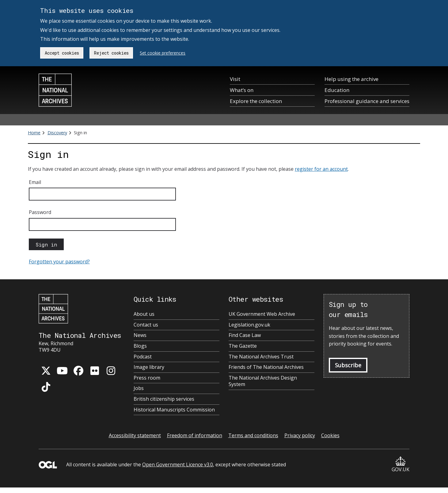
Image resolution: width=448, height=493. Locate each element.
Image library (149, 367)
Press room (147, 378)
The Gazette (243, 346)
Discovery (57, 133)
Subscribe (348, 365)
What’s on (242, 90)
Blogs (140, 346)
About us (144, 314)
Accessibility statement (135, 435)
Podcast (143, 357)
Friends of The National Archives (266, 367)
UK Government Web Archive (262, 314)
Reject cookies (111, 53)
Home (34, 133)
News (140, 335)
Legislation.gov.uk (249, 325)
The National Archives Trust (261, 357)
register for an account (321, 169)
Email (35, 182)
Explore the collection (256, 101)
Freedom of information (195, 435)
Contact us (146, 325)
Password (40, 212)
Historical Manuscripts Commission (174, 410)
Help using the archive (351, 79)
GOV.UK (401, 465)
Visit (235, 79)
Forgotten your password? (59, 262)
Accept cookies (62, 53)
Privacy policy (300, 435)
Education (337, 90)
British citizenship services (164, 399)
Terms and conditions (253, 435)
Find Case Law (245, 335)
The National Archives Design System (263, 381)
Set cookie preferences (163, 53)
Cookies (330, 435)
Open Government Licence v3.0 (178, 464)
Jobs (139, 388)
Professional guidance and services (367, 101)
